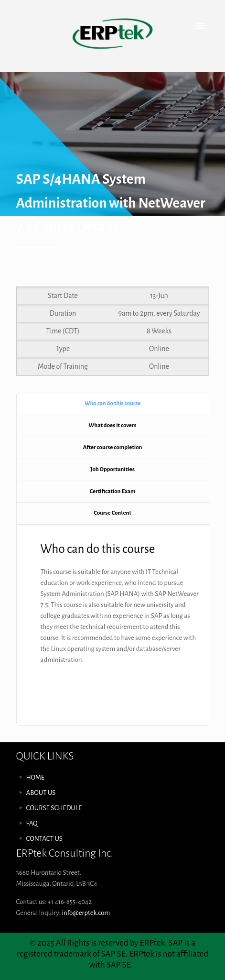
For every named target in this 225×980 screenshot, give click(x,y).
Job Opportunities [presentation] (112, 469)
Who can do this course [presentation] (113, 403)
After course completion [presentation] (113, 447)
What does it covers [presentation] (113, 425)
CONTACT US (44, 839)
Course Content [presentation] (112, 513)
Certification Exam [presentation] (113, 491)
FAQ (32, 823)
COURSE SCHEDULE (54, 808)
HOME (36, 777)
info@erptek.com (86, 913)
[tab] (113, 404)
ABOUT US (41, 793)
